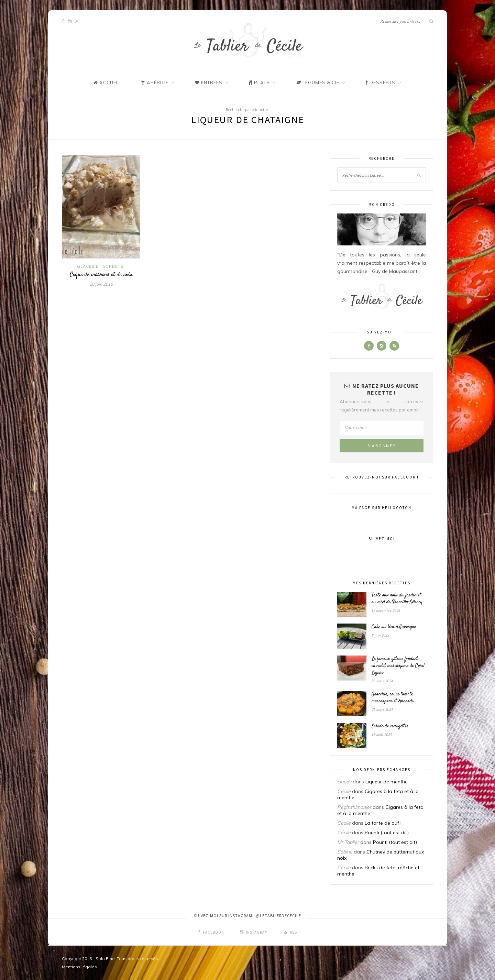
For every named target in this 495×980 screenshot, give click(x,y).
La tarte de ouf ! (383, 823)
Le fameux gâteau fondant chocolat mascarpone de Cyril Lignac (398, 666)
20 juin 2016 (101, 284)
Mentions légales (79, 967)
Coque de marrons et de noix (101, 275)
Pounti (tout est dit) (387, 833)
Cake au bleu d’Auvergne (394, 627)
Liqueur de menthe (387, 782)
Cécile (344, 791)
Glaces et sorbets (100, 266)
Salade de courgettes (390, 726)
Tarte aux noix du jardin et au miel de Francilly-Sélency (397, 599)
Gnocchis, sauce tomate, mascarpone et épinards (393, 698)
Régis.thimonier (354, 807)
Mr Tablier (348, 842)
